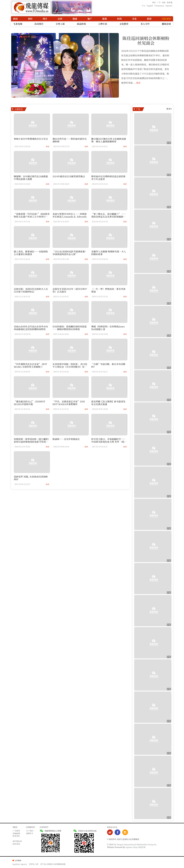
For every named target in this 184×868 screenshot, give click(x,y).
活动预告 (39, 24)
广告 (159, 2)
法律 (60, 19)
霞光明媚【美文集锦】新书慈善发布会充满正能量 (108, 403)
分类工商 (60, 24)
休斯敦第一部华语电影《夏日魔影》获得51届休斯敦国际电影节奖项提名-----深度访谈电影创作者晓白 (31, 442)
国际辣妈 (166, 19)
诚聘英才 (30, 833)
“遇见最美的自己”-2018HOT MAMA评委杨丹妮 (30, 403)
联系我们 (16, 836)
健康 (75, 19)
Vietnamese (159, 6)
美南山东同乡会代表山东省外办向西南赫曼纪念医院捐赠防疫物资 (31, 328)
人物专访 (103, 24)
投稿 (164, 2)
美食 (134, 19)
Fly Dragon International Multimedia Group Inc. (135, 844)
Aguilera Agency (20, 864)
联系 (154, 2)
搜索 (169, 2)
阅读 (138, 83)
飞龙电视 (18, 24)
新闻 (15, 19)
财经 (30, 19)
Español (169, 6)
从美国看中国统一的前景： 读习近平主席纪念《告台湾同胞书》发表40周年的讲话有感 (70, 367)
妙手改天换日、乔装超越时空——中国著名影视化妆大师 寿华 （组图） (108, 442)
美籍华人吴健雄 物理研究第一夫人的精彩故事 (109, 253)
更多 (169, 109)
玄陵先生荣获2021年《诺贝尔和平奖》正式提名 (70, 290)
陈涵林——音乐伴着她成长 (66, 439)
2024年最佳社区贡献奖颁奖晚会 (69, 176)
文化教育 (124, 24)
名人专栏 (145, 24)
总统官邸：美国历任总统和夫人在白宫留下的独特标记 (31, 290)
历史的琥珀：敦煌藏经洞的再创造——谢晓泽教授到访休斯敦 (70, 328)
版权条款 (16, 844)
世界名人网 (34, 864)
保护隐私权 (17, 841)
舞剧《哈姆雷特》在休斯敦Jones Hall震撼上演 (108, 328)
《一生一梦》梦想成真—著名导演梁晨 (108, 290)
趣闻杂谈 (166, 24)
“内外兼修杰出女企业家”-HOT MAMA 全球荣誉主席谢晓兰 (30, 365)
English (150, 6)
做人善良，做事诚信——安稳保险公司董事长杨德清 (31, 253)
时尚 (119, 19)
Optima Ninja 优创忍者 (136, 847)
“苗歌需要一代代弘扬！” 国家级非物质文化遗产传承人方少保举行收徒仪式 (32, 217)
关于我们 (30, 831)
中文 (144, 6)
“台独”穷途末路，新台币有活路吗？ (108, 365)
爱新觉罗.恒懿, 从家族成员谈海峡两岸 (31, 478)
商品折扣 (81, 24)
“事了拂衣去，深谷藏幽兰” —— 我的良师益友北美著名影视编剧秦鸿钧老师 (109, 217)
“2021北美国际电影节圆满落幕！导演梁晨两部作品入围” (70, 253)
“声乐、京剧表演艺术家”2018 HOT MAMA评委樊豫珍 (69, 403)
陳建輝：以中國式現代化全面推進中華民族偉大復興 (31, 178)
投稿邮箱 (16, 833)
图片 (45, 19)
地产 (90, 19)
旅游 (149, 19)
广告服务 (16, 831)
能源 (105, 19)
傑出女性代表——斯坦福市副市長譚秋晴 (70, 140)
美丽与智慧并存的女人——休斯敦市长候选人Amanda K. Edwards (70, 215)
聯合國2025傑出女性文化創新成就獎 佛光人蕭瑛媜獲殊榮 (109, 140)
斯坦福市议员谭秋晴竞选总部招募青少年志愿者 (108, 178)
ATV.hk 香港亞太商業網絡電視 (53, 864)
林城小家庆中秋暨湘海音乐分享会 (31, 139)
